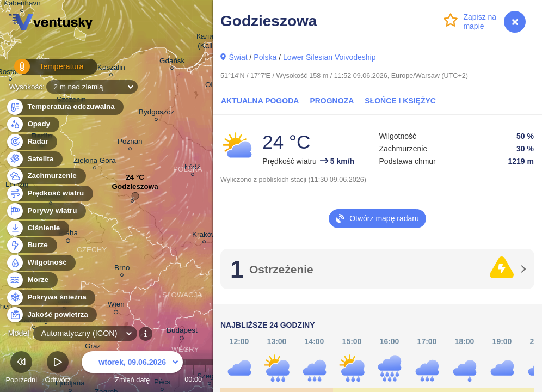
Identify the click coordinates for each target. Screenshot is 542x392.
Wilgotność (41, 263)
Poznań (130, 143)
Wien (116, 306)
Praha (68, 235)
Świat (238, 57)
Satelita (34, 159)
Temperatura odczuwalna (65, 107)
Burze (31, 245)
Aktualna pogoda (260, 101)
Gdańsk (172, 62)
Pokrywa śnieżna (51, 298)
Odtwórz (58, 369)
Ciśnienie (37, 228)
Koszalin (111, 69)
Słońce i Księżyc (400, 101)
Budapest (182, 332)
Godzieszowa (135, 189)
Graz (93, 348)
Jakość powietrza (51, 315)
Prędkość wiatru (49, 194)
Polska (265, 57)
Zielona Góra (95, 162)
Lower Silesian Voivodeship (329, 57)
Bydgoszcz (156, 114)
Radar (32, 142)
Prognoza (332, 101)
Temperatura (43, 71)
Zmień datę (132, 369)
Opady (32, 124)
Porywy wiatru (46, 211)
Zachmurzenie (46, 176)
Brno (122, 269)
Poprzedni (21, 369)
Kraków (204, 236)
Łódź (192, 169)
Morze (32, 280)
